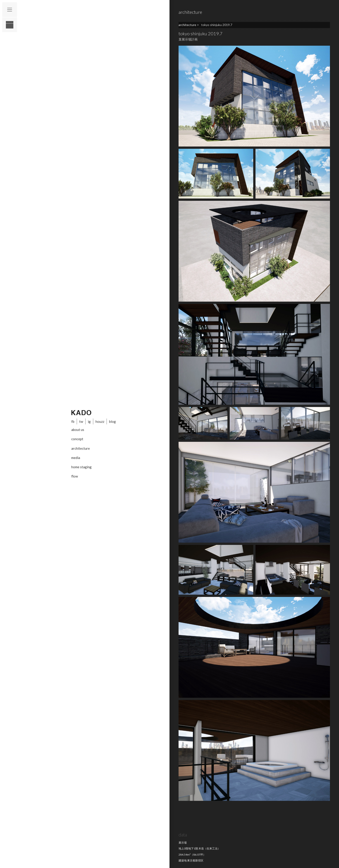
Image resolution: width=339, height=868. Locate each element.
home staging (81, 467)
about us (78, 430)
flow (75, 476)
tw (81, 421)
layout (10, 25)
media (76, 458)
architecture (81, 448)
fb (73, 421)
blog (112, 421)
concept (77, 439)
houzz (100, 421)
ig (89, 421)
